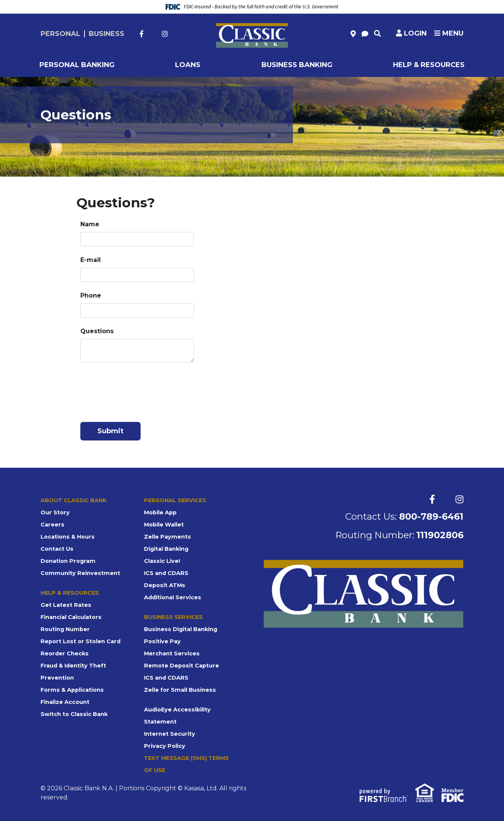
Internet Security (169, 734)
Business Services (173, 617)
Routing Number (64, 629)
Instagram (165, 34)
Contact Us (57, 549)
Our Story (55, 512)
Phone (91, 295)
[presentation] (138, 389)
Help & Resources (69, 593)
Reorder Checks (64, 653)
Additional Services (172, 597)
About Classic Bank (74, 500)
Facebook (142, 34)
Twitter (153, 34)
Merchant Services (171, 653)
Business (106, 34)
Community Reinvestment (78, 573)
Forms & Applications (71, 690)
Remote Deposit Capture (181, 666)
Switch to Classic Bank (74, 714)
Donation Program (67, 561)
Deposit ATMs (164, 585)
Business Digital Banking (180, 629)
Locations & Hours (67, 537)
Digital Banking (166, 549)
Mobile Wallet (164, 525)
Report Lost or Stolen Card (80, 641)
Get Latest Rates (65, 605)
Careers (52, 525)
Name (90, 224)
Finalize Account (65, 702)
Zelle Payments (166, 537)
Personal (60, 34)
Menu (449, 33)
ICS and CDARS (166, 573)
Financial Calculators (71, 617)
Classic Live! (161, 561)
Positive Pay (161, 641)
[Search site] (377, 33)
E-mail (91, 260)
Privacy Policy (164, 746)
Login (415, 33)
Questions (97, 331)
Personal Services (174, 500)
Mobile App (160, 512)
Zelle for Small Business (179, 690)
